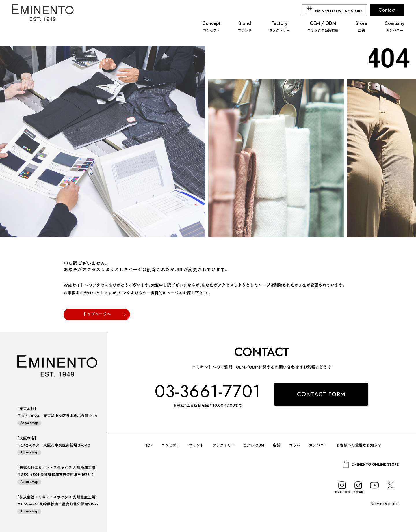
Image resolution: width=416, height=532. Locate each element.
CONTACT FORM (321, 394)
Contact (387, 10)
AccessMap (29, 423)
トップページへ (97, 314)
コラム (295, 445)
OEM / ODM (254, 445)
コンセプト (171, 445)
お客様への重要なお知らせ (359, 445)
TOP (149, 445)
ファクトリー (224, 445)
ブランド (196, 445)
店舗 (276, 445)
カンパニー (318, 445)
